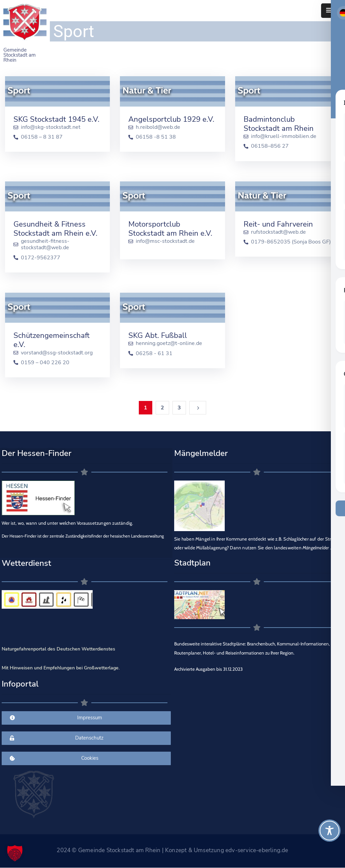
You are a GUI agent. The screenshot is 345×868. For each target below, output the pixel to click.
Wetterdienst (26, 563)
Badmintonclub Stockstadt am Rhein (279, 124)
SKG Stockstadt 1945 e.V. (56, 119)
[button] (15, 853)
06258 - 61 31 (154, 354)
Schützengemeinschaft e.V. (52, 340)
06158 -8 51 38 (156, 137)
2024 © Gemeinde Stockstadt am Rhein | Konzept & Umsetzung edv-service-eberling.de (172, 850)
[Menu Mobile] (329, 11)
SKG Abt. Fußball (158, 336)
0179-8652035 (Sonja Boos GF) (291, 242)
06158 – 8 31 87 (42, 137)
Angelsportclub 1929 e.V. (171, 119)
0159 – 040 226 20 (45, 363)
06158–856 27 (270, 146)
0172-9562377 (41, 258)
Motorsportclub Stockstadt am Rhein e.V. (170, 229)
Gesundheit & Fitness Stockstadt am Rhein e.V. (55, 229)
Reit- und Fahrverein (278, 224)
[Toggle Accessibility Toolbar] (330, 831)
